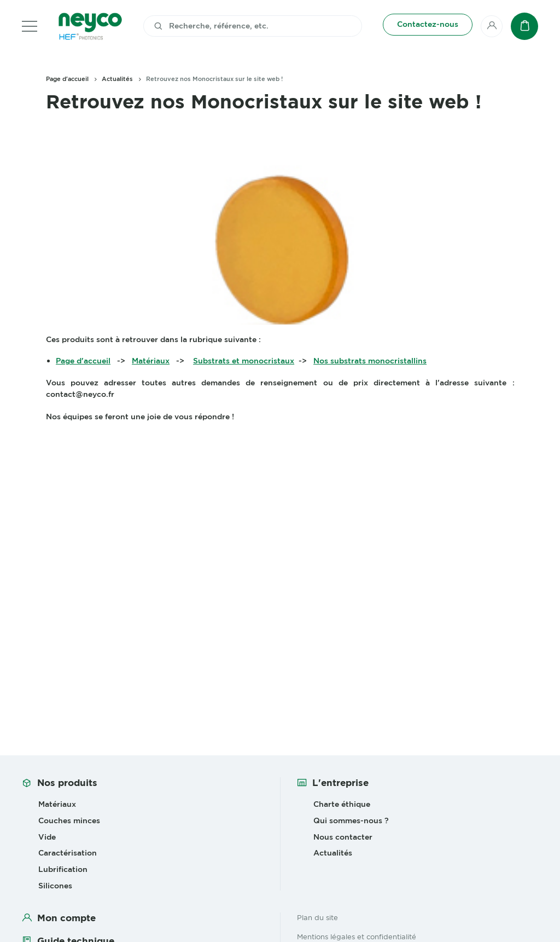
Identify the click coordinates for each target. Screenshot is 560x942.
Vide (47, 837)
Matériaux (151, 361)
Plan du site (317, 917)
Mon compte (66, 918)
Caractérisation (68, 853)
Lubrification (63, 869)
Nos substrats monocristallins (370, 361)
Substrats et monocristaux (244, 361)
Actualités (117, 79)
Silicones (55, 886)
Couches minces (69, 820)
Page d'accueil (67, 79)
